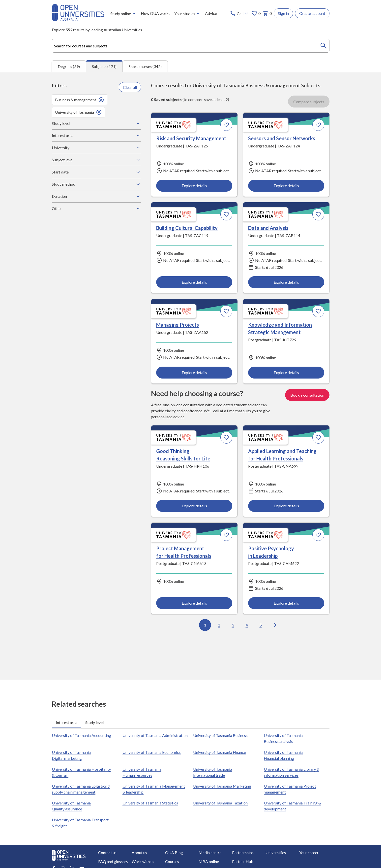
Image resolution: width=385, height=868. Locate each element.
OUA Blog (174, 852)
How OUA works (156, 13)
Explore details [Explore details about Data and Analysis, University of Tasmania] (286, 282)
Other (96, 208)
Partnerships (243, 852)
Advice (211, 13)
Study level (96, 123)
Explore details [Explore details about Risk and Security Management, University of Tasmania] (194, 186)
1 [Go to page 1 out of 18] (205, 625)
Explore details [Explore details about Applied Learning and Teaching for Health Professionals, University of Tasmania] (286, 506)
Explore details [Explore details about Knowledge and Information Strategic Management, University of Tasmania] (286, 372)
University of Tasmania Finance (220, 752)
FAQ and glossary (113, 861)
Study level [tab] (94, 722)
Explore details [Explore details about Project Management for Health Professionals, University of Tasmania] (194, 603)
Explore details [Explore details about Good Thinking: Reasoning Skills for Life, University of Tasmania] (194, 506)
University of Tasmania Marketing (222, 786)
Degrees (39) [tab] (69, 66)
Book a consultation (307, 395)
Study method (96, 184)
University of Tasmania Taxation (220, 803)
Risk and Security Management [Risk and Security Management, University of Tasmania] (191, 139)
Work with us (143, 861)
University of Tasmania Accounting (81, 735)
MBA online (209, 861)
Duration (96, 196)
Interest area (96, 136)
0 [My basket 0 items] (267, 13)
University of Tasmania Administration (155, 735)
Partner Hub (243, 861)
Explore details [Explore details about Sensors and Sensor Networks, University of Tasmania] (286, 186)
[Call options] (240, 13)
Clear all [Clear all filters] (130, 87)
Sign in (283, 13)
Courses (172, 861)
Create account (312, 13)
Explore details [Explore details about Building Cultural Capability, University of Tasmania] (194, 282)
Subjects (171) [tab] (104, 66)
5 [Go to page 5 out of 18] (261, 625)
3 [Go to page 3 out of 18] (233, 625)
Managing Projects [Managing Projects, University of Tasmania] (178, 325)
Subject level (96, 160)
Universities (276, 852)
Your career (309, 852)
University (96, 148)
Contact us (107, 852)
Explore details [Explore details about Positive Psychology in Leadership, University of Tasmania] (286, 603)
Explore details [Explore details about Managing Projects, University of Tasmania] (194, 372)
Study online (124, 13)
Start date (96, 172)
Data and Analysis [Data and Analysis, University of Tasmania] (268, 228)
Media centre (210, 852)
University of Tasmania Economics (152, 752)
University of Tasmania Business (220, 735)
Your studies (188, 13)
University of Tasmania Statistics (150, 803)
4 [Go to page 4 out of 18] (247, 625)
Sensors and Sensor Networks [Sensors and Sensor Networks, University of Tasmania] (282, 139)
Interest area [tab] (67, 722)
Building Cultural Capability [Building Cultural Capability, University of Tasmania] (187, 228)
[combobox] (191, 46)
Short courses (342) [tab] (145, 66)
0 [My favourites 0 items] (256, 13)
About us (139, 852)
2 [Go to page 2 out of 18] (219, 625)
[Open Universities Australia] (78, 20)
